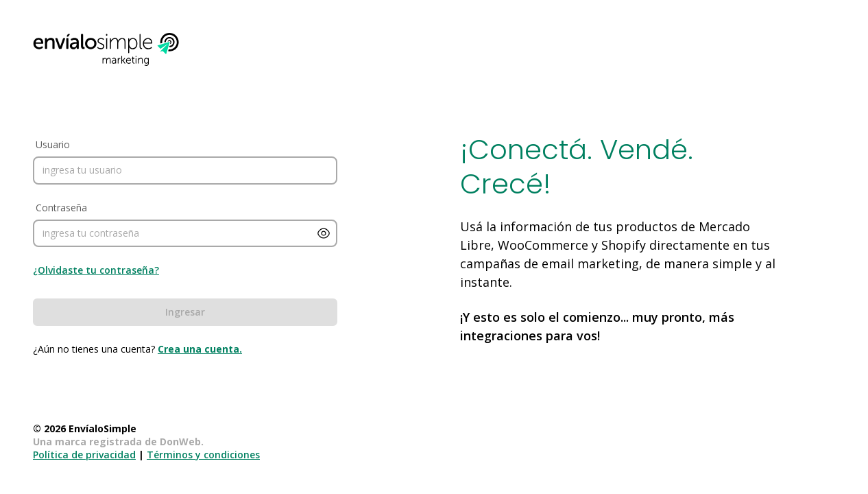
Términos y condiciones (203, 455)
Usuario (53, 144)
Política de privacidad (84, 455)
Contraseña (61, 208)
